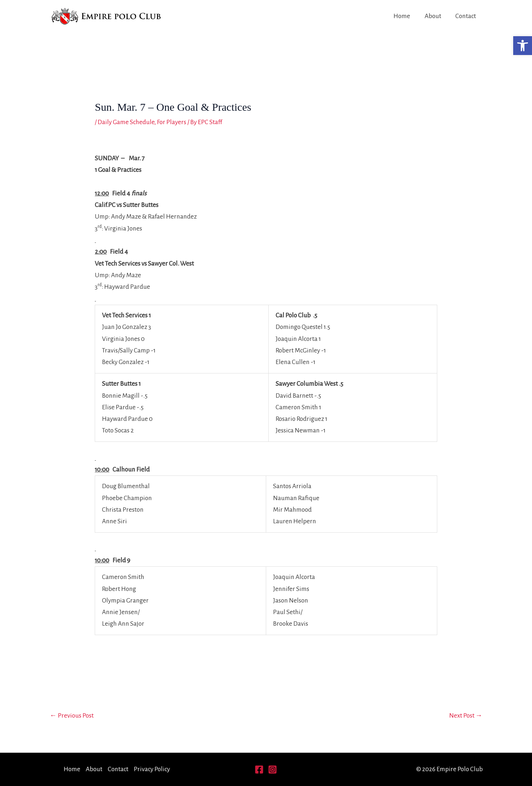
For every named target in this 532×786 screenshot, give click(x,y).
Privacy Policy (152, 769)
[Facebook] (259, 770)
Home (403, 16)
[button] (523, 46)
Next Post (466, 716)
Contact (466, 16)
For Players (172, 122)
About (434, 16)
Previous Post (72, 716)
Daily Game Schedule (126, 122)
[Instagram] (273, 770)
